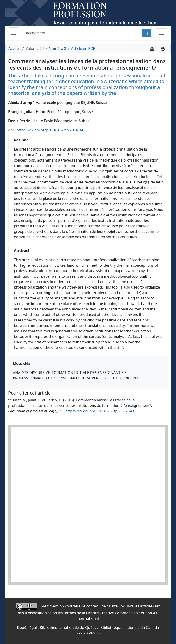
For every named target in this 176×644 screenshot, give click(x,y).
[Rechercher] (82, 33)
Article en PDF (83, 48)
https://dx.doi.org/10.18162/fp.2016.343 (51, 130)
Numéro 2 (57, 48)
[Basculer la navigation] (14, 33)
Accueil (15, 48)
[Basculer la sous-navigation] (161, 33)
